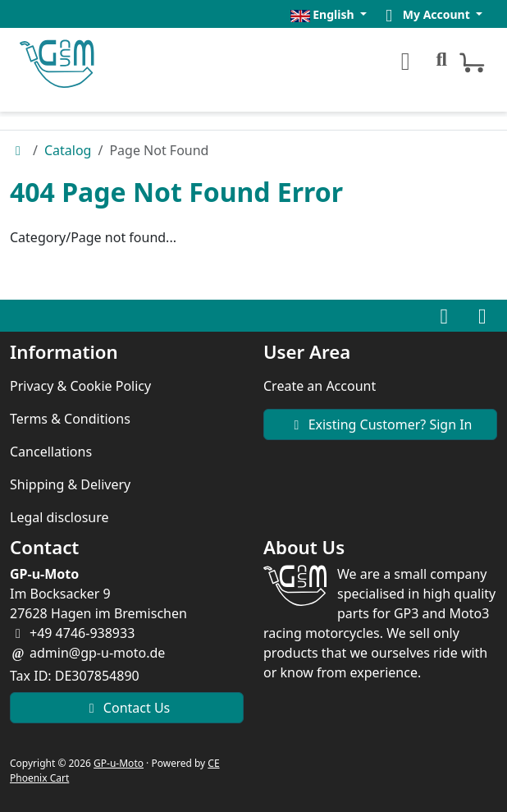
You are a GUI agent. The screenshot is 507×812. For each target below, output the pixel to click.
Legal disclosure (59, 517)
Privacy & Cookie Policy (80, 386)
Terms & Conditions (70, 419)
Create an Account (320, 386)
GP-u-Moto (119, 763)
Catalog (68, 150)
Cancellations (51, 452)
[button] (329, 14)
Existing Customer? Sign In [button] (380, 424)
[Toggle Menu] (403, 62)
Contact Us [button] (127, 708)
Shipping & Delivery (70, 484)
